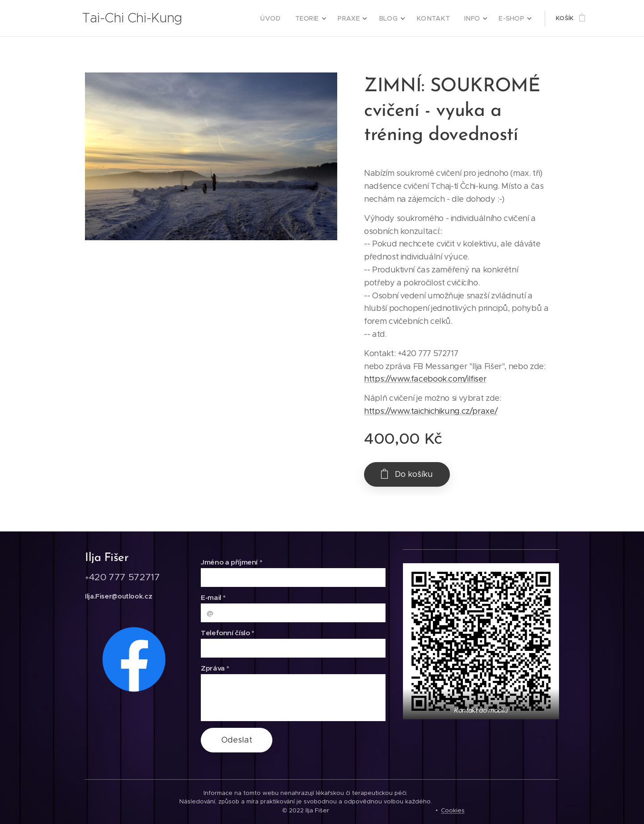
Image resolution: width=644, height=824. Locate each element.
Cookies (453, 810)
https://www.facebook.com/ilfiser (425, 379)
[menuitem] (286, 18)
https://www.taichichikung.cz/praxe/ (431, 411)
